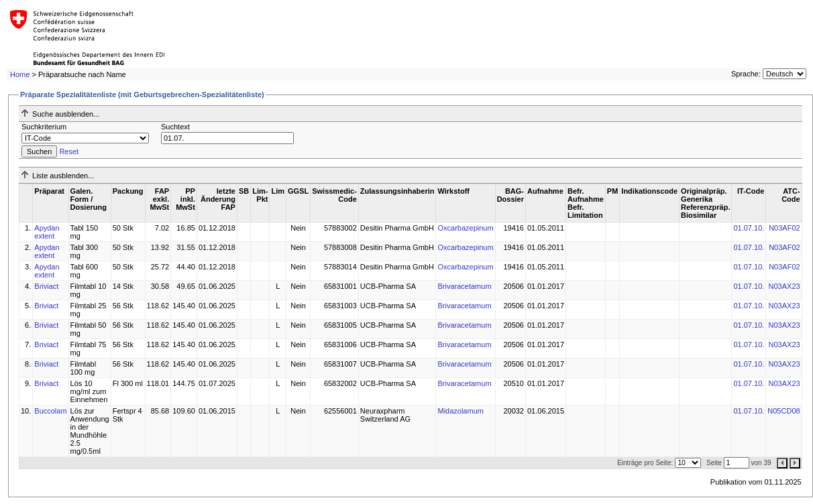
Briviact (46, 286)
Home (20, 74)
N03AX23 (784, 286)
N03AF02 (784, 228)
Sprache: (746, 74)
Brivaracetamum (464, 286)
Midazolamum (460, 411)
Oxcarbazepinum (465, 228)
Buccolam (50, 411)
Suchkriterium (44, 127)
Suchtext (175, 127)
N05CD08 (783, 411)
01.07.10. (749, 228)
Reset (69, 151)
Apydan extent (47, 232)
